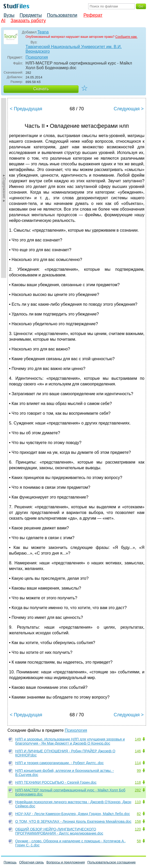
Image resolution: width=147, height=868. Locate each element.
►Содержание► (4, 188)
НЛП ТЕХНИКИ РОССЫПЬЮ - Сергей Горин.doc (56, 782)
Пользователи (62, 15)
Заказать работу (28, 21)
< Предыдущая (26, 109)
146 (138, 751)
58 (139, 841)
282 (138, 790)
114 (138, 763)
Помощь (10, 862)
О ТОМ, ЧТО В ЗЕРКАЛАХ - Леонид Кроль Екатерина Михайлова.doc (73, 821)
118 (138, 782)
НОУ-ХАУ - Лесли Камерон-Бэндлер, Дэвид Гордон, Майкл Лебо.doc (73, 814)
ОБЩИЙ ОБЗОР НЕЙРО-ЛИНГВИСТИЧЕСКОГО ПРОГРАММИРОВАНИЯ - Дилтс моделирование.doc (59, 831)
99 (139, 771)
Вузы (9, 15)
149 (138, 739)
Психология (37, 57)
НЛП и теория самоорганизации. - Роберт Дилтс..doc (59, 763)
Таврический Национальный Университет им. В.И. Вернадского (74, 49)
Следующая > (129, 109)
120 (138, 829)
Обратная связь (31, 862)
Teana (43, 32)
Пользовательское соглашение (112, 862)
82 (139, 814)
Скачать (41, 89)
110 (138, 802)
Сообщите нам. (126, 37)
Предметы (31, 15)
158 (138, 821)
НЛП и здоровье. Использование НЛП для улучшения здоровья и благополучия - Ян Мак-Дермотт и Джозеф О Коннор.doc (70, 741)
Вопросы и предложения (66, 862)
